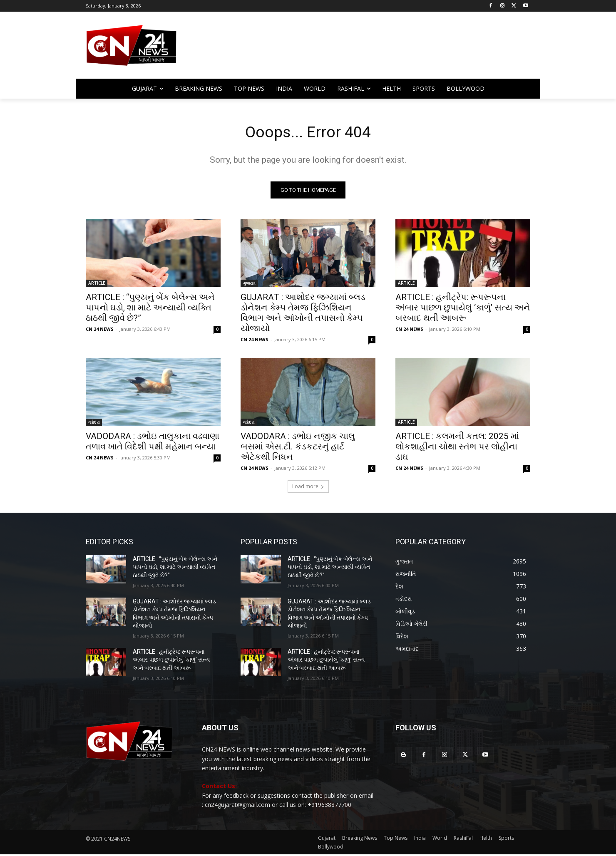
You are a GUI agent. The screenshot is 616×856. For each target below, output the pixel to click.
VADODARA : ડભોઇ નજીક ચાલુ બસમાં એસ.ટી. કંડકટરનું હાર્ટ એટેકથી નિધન (298, 448)
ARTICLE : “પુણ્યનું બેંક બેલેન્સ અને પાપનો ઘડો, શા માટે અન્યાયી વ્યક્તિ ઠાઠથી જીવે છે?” (150, 309)
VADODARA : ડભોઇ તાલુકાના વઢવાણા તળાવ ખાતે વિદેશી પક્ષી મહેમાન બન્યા (153, 443)
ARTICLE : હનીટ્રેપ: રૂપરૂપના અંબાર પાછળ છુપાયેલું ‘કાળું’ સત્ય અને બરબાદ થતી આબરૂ (463, 309)
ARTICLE (97, 285)
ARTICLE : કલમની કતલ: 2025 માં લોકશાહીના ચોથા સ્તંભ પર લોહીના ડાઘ (457, 448)
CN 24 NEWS (100, 331)
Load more (308, 488)
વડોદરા (94, 424)
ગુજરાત (249, 285)
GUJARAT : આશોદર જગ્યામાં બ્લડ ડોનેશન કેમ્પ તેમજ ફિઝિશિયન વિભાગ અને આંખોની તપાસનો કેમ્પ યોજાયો (303, 314)
